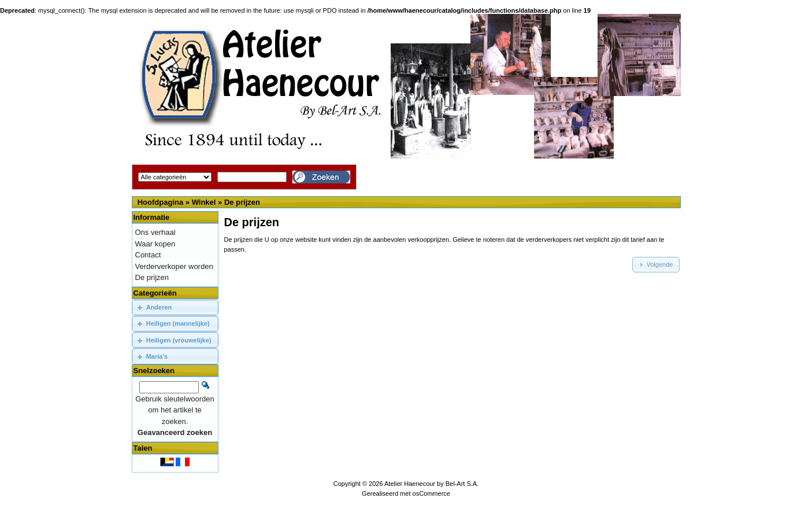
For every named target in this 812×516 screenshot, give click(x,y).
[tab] (175, 307)
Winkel (204, 202)
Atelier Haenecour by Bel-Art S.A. (431, 484)
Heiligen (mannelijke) (178, 323)
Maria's (157, 356)
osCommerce (431, 493)
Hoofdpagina (160, 202)
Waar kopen (155, 244)
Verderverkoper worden (174, 266)
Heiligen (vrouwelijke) (179, 340)
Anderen (159, 307)
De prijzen (242, 202)
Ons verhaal (155, 232)
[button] (656, 264)
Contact (148, 255)
